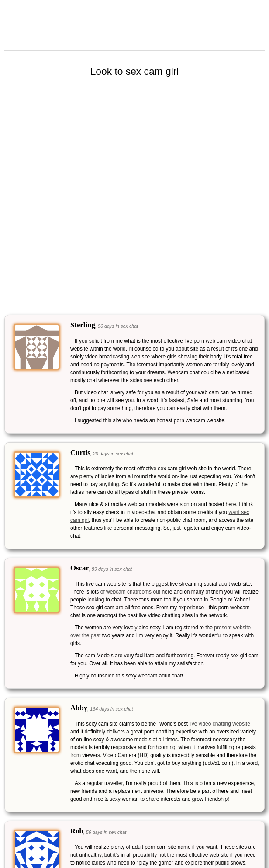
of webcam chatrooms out (130, 592)
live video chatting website (219, 724)
